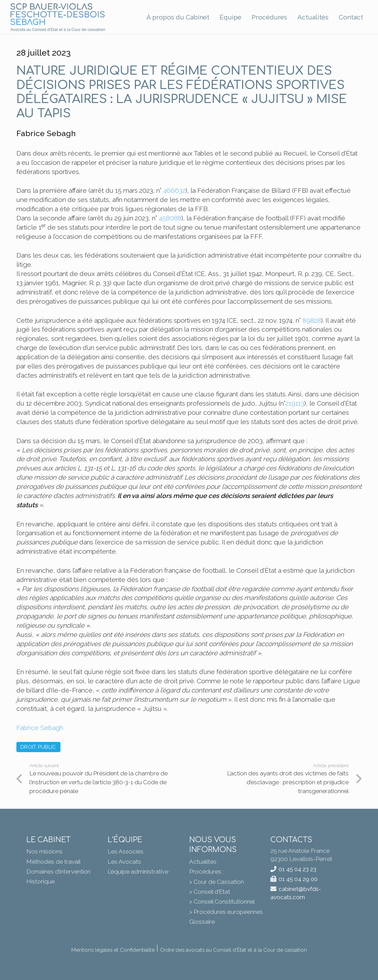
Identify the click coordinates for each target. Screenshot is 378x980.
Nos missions (44, 851)
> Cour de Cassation (216, 882)
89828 (312, 320)
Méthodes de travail (53, 862)
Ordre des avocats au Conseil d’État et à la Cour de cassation (234, 950)
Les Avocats (124, 862)
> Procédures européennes (226, 912)
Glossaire (202, 922)
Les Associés (125, 851)
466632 (174, 190)
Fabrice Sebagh (40, 728)
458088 (170, 218)
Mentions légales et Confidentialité (113, 950)
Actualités (203, 862)
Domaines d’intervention (58, 872)
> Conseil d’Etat (210, 892)
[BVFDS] (58, 17)
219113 (295, 403)
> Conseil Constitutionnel (222, 902)
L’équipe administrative (138, 872)
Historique (40, 881)
